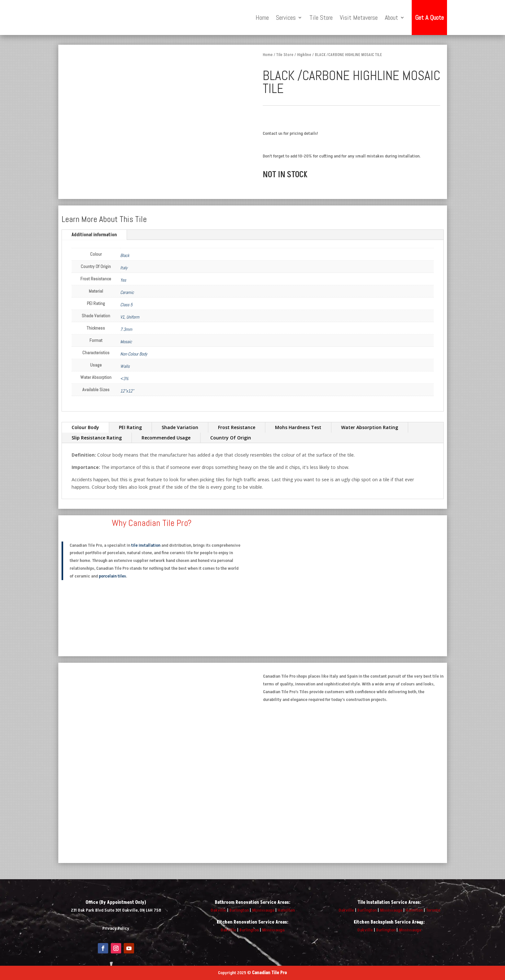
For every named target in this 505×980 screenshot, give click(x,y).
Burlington (239, 910)
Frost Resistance (237, 427)
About (391, 17)
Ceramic (127, 292)
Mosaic (126, 342)
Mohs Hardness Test (298, 427)
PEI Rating (130, 427)
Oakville (218, 910)
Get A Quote (429, 17)
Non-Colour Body (134, 354)
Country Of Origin (231, 438)
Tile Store (321, 17)
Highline (304, 55)
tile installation (146, 545)
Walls (125, 366)
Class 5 (126, 305)
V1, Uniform (130, 317)
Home (262, 17)
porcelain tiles (112, 576)
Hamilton (286, 910)
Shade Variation (180, 427)
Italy (124, 268)
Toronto (433, 910)
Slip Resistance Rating (97, 438)
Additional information (94, 235)
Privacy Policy (116, 928)
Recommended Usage (166, 438)
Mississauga (263, 910)
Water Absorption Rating (370, 427)
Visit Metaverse (359, 17)
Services (286, 17)
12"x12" (127, 391)
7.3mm (126, 329)
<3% (124, 379)
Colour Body (85, 427)
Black (125, 255)
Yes (123, 280)
